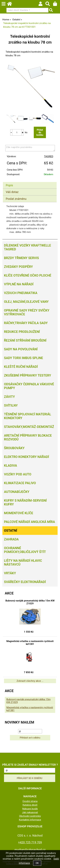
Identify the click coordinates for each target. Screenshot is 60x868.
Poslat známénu (16, 199)
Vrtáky (10, 573)
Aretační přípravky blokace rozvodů (28, 437)
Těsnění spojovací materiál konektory (28, 416)
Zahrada (11, 539)
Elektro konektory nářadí (26, 457)
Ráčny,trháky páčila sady (26, 323)
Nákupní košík (30, 809)
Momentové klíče (19, 513)
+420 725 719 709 (30, 842)
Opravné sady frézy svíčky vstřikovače (27, 312)
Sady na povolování (21, 349)
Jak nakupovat (30, 812)
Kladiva (10, 466)
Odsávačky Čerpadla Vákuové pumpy (29, 386)
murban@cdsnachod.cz (30, 850)
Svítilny (11, 405)
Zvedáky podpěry (18, 267)
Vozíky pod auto (18, 474)
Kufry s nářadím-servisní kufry (25, 502)
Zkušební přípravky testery (28, 375)
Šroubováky (14, 448)
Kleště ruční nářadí (21, 367)
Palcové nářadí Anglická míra (30, 522)
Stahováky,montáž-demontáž (29, 427)
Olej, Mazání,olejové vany (26, 302)
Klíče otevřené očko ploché (28, 275)
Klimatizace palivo (20, 483)
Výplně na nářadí (19, 284)
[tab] (30, 182)
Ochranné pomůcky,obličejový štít (25, 550)
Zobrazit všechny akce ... (30, 681)
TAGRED (49, 156)
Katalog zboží (30, 805)
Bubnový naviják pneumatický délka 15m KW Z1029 (30, 602)
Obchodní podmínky (30, 816)
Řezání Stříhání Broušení (25, 340)
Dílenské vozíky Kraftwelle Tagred (28, 247)
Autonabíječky (17, 492)
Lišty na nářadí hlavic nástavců (23, 563)
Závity (9, 397)
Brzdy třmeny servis (21, 258)
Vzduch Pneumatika (21, 293)
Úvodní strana (30, 801)
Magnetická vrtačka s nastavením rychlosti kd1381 (30, 643)
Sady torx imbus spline (24, 358)
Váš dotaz (12, 192)
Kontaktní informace (30, 820)
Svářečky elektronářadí (25, 582)
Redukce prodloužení (22, 332)
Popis (9, 185)
